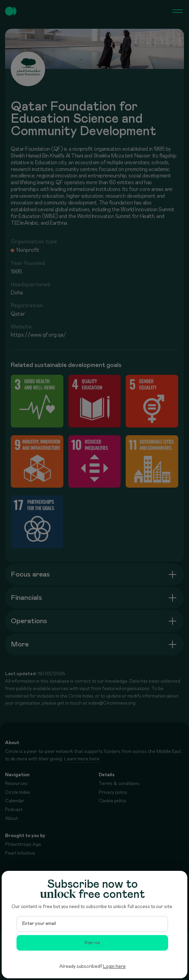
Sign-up (92, 943)
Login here (114, 966)
